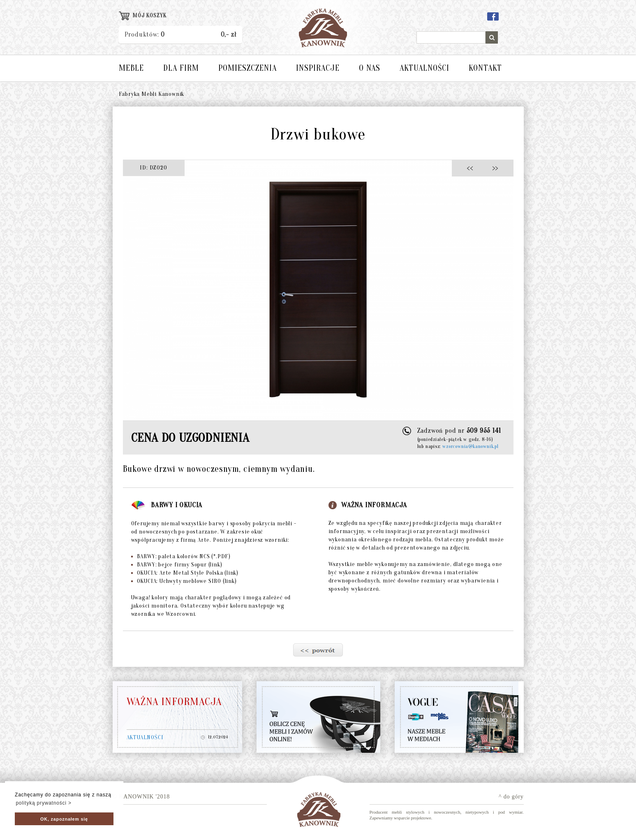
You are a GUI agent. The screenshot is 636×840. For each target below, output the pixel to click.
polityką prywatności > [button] (43, 803)
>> (493, 168)
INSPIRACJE (318, 68)
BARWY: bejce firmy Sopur (177, 565)
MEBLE (131, 68)
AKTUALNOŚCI (424, 68)
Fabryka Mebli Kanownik (152, 94)
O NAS (370, 68)
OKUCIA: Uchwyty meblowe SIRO (184, 581)
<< (472, 168)
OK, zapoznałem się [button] (64, 819)
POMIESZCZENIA (247, 68)
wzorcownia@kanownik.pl (471, 446)
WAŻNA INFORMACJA (174, 702)
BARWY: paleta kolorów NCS (181, 556)
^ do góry (511, 797)
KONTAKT (485, 68)
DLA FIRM (181, 68)
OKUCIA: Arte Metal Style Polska (185, 573)
